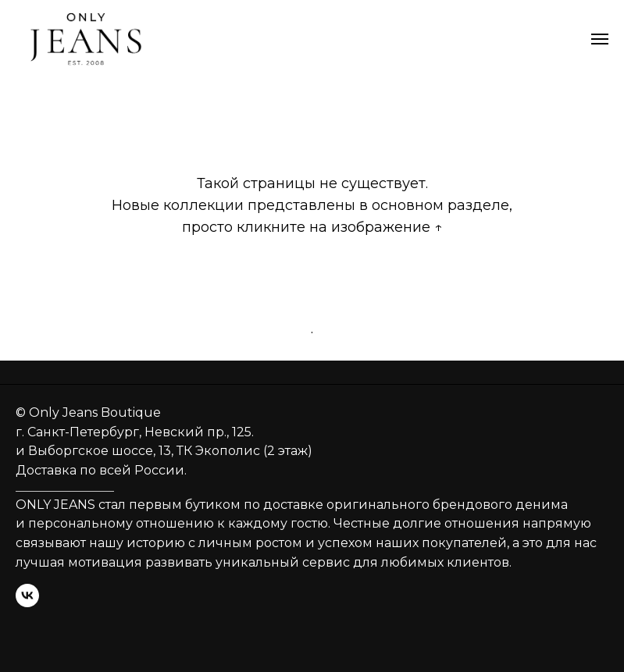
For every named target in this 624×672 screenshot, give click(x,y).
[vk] (27, 596)
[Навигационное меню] (600, 39)
